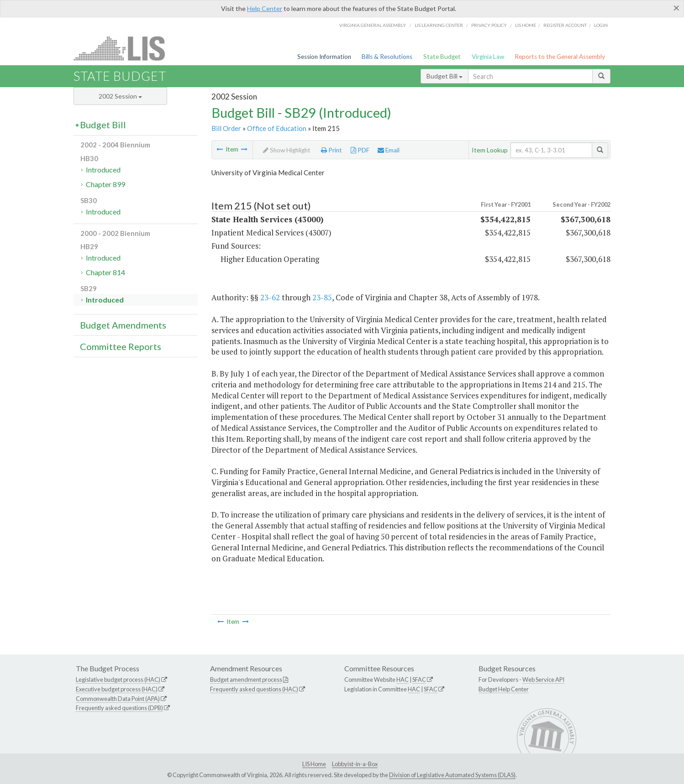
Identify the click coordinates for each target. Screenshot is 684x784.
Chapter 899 (105, 184)
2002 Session (120, 96)
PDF (360, 150)
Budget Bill (445, 76)
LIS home (526, 25)
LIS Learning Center (439, 25)
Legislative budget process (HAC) (118, 679)
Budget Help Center (504, 689)
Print (331, 150)
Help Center (265, 8)
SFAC (419, 679)
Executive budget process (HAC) (117, 689)
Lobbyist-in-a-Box (355, 764)
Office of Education (277, 128)
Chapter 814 (105, 272)
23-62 (270, 297)
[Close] (676, 8)
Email (389, 150)
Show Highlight (287, 150)
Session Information (324, 57)
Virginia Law (488, 57)
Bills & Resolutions (387, 57)
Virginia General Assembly (373, 25)
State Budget (442, 57)
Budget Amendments (123, 325)
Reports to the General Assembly (560, 57)
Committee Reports (121, 346)
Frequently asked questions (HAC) (254, 689)
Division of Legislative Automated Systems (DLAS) (452, 775)
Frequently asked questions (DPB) (119, 708)
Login (601, 25)
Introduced (103, 170)
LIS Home (314, 764)
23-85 (322, 297)
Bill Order (226, 128)
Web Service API (543, 679)
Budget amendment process (246, 679)
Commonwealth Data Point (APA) (118, 699)
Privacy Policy (489, 25)
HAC (403, 679)
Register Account (565, 25)
